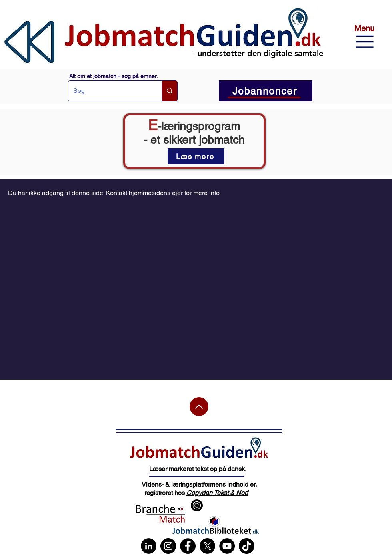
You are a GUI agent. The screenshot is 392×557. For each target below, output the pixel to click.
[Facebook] (188, 546)
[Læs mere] (196, 156)
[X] (207, 546)
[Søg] (109, 91)
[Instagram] (168, 546)
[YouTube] (227, 546)
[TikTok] (247, 546)
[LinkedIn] (149, 546)
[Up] (199, 407)
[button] (365, 42)
